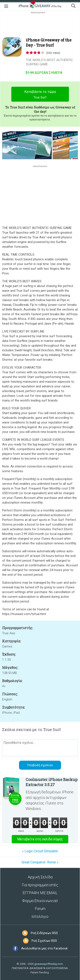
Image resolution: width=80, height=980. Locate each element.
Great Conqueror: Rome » (40, 862)
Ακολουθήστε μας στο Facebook (44, 948)
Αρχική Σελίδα (40, 877)
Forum (40, 909)
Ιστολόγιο (40, 916)
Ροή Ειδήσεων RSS (44, 933)
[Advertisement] (40, 25)
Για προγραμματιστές (40, 885)
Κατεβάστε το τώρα (40, 95)
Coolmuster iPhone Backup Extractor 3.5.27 (52, 782)
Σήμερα (44, 73)
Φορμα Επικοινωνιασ (40, 901)
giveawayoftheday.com (49, 964)
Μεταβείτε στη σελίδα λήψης (40, 839)
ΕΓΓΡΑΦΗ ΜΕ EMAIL (40, 893)
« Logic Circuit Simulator (40, 851)
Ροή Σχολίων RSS (44, 941)
